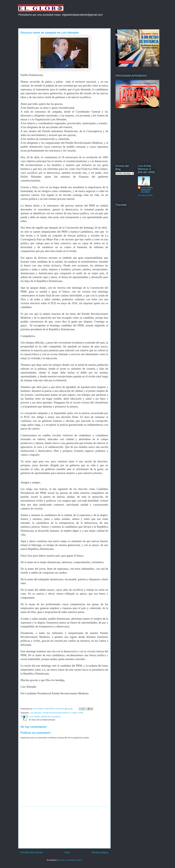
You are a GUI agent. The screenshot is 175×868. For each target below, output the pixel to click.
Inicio (67, 852)
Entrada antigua (100, 852)
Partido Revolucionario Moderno (56, 713)
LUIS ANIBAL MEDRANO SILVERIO (147, 190)
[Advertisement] (64, 827)
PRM (81, 713)
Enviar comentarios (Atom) (71, 860)
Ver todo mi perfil (145, 195)
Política (74, 713)
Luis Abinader (36, 713)
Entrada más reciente (32, 852)
